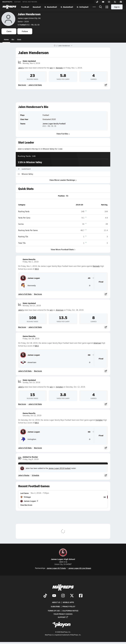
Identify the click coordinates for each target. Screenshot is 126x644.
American (60, 310)
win (51, 68)
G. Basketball (67, 7)
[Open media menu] (107, 7)
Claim (9, 31)
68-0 (37, 346)
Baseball (37, 7)
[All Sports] (94, 7)
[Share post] (106, 85)
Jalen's (21, 68)
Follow (25, 31)
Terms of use (54, 611)
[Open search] (101, 7)
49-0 (37, 269)
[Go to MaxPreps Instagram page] (63, 596)
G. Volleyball (83, 7)
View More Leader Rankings (63, 180)
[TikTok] (97, 2)
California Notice (70, 611)
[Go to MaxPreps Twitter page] (72, 596)
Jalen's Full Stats (35, 85)
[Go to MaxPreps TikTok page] (45, 596)
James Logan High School (63, 555)
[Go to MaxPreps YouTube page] (54, 596)
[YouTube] (103, 2)
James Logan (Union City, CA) (29, 18)
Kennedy (59, 68)
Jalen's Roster (24, 475)
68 (89, 355)
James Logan (30, 278)
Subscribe (55, 606)
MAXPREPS (7, 2)
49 (89, 278)
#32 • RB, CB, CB (29, 25)
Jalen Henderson (29, 14)
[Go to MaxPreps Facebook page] (81, 596)
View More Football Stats (63, 249)
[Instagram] (109, 2)
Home (6, 39)
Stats (19, 39)
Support (63, 617)
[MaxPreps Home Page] (55, 46)
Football (25, 7)
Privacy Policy (69, 606)
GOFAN (18, 2)
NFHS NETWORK (30, 2)
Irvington (59, 387)
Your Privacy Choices (63, 614)
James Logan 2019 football (60, 468)
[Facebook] (121, 2)
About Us (56, 602)
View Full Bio (63, 134)
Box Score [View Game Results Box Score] (38, 294)
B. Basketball (51, 7)
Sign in (117, 7)
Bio (13, 39)
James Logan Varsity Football (54, 124)
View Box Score (26, 505)
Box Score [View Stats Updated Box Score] (22, 85)
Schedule (35, 475)
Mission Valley (27, 174)
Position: (61, 196)
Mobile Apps (68, 602)
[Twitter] (115, 2)
